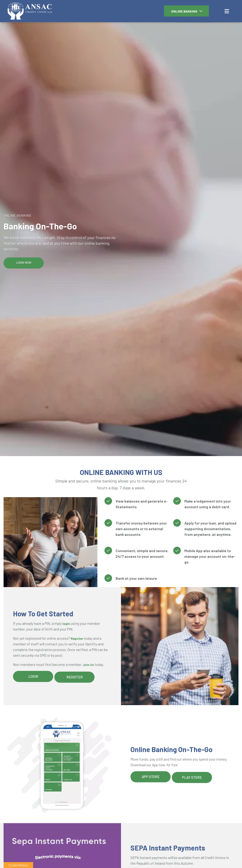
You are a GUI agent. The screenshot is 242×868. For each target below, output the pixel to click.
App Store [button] (151, 777)
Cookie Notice (18, 865)
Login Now (24, 263)
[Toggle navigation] (227, 11)
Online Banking (184, 11)
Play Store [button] (192, 777)
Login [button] (33, 676)
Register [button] (74, 676)
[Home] (22, 11)
